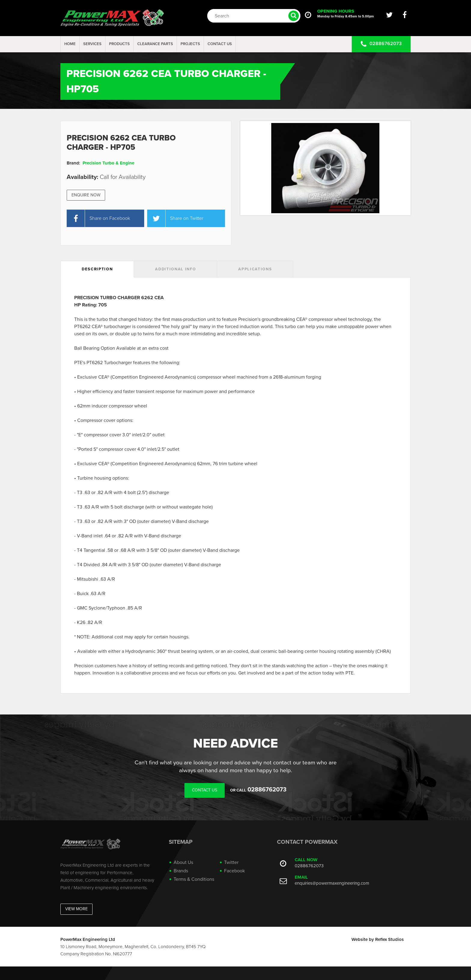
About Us (183, 862)
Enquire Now (86, 195)
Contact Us (220, 44)
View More (76, 909)
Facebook (234, 871)
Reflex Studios (389, 939)
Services (92, 44)
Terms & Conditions (194, 879)
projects (190, 44)
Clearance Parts (155, 44)
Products (119, 44)
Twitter (231, 862)
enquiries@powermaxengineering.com (332, 883)
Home (70, 44)
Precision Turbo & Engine (108, 163)
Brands (181, 871)
